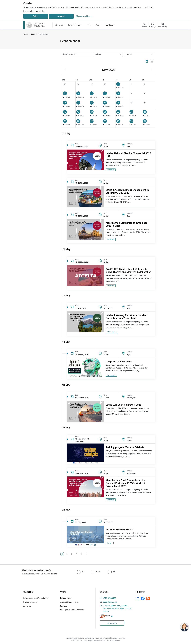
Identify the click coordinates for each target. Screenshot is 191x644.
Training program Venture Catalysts (125, 447)
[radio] (81, 572)
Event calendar (32, 41)
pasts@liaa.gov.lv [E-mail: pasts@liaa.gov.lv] (110, 602)
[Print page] (162, 40)
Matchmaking (112, 332)
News (28, 45)
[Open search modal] (145, 25)
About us (27, 606)
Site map (64, 606)
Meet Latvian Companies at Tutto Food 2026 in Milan (127, 224)
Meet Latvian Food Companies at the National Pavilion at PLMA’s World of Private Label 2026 (126, 483)
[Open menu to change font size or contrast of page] (162, 25)
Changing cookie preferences (72, 610)
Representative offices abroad (36, 598)
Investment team (30, 602)
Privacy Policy (66, 598)
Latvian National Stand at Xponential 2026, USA (129, 155)
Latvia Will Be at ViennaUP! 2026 (124, 405)
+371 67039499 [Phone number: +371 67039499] (110, 598)
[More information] (112, 616)
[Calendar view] (147, 61)
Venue (130, 54)
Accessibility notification (70, 602)
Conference (111, 375)
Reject (36, 16)
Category (99, 54)
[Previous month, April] (65, 70)
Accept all (61, 16)
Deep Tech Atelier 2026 (119, 361)
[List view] (152, 61)
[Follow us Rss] (148, 598)
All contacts (112, 623)
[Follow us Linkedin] (138, 598)
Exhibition (111, 170)
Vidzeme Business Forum (119, 529)
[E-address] (105, 616)
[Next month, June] (152, 70)
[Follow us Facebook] (143, 598)
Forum (110, 543)
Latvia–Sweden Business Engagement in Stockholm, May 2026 (127, 191)
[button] (122, 86)
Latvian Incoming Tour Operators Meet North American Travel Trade (127, 317)
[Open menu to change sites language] (153, 25)
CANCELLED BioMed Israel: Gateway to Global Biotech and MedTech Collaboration (129, 271)
